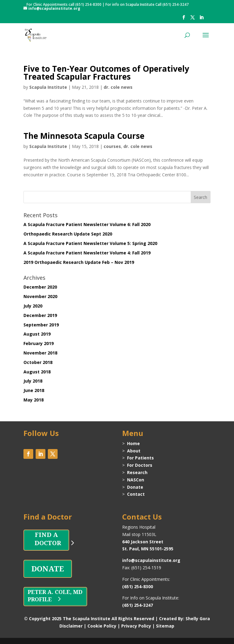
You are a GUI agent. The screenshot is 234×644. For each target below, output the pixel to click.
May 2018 (34, 400)
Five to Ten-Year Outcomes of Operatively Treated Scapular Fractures (106, 73)
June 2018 (34, 390)
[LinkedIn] (201, 19)
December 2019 (40, 315)
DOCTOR (46, 543)
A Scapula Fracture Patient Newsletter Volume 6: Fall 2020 (87, 224)
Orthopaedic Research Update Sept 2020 (68, 234)
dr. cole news (118, 87)
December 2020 (40, 287)
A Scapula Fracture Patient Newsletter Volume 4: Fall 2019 (87, 253)
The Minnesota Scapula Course (84, 136)
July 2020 (33, 306)
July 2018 (33, 381)
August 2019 (37, 334)
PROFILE (40, 599)
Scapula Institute (48, 87)
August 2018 (37, 372)
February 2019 (39, 343)
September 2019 (41, 325)
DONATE (48, 568)
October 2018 (38, 362)
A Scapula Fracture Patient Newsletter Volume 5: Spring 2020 (90, 243)
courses (112, 146)
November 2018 (40, 353)
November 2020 (40, 296)
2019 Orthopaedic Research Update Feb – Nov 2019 (79, 262)
